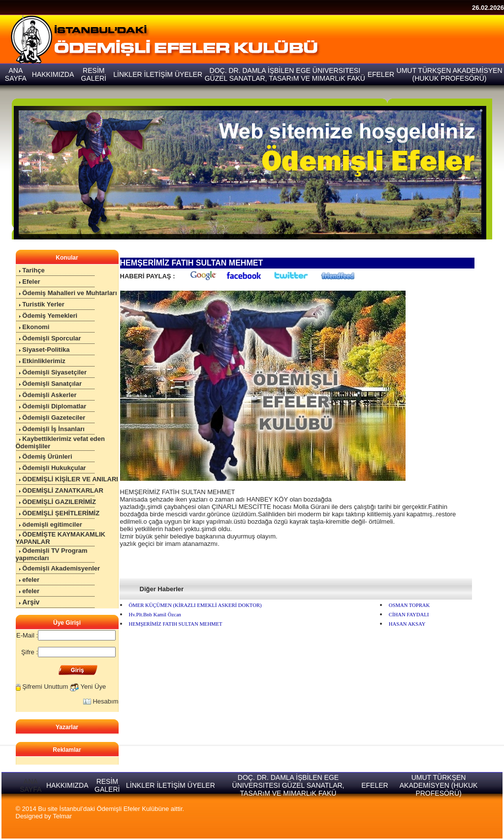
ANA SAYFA (31, 785)
